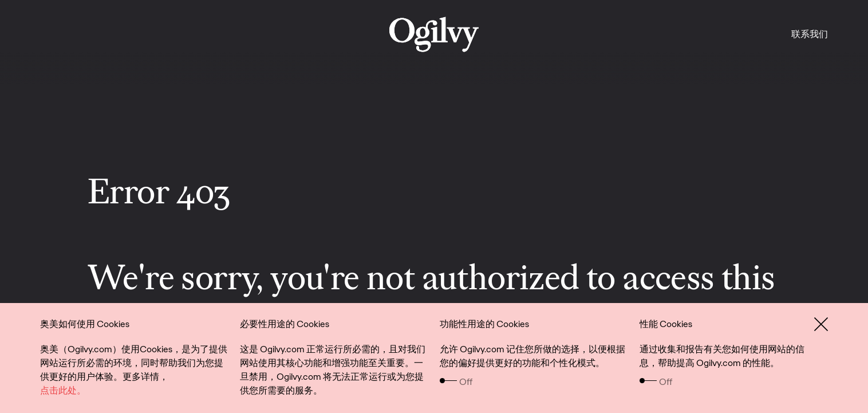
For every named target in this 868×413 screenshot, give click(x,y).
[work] (434, 34)
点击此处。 (63, 390)
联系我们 (810, 34)
